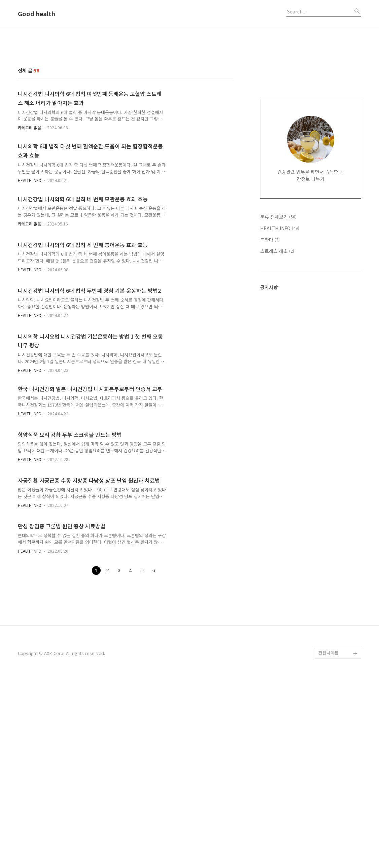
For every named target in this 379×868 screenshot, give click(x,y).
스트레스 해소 (277, 429)
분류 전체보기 (278, 395)
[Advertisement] (189, 85)
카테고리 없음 (29, 222)
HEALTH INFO (30, 274)
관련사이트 (329, 841)
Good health (37, 14)
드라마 (270, 418)
